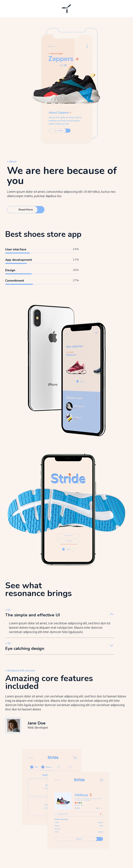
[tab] (60, 615)
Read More (26, 210)
